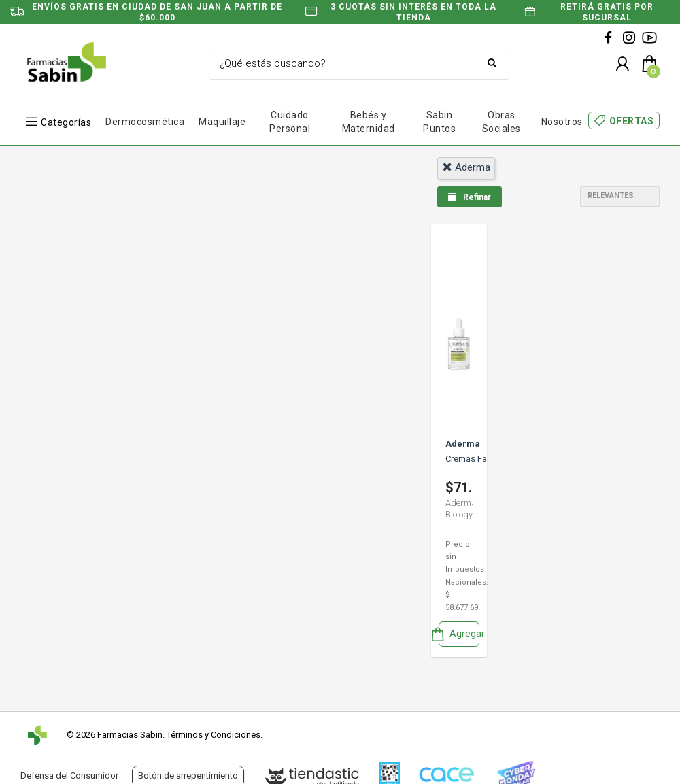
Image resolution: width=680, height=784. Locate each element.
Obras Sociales (502, 122)
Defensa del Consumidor (69, 776)
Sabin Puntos (439, 122)
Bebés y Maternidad (369, 122)
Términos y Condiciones (214, 735)
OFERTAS (632, 121)
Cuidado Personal (290, 122)
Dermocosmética (145, 122)
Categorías (66, 122)
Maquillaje (222, 122)
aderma (466, 167)
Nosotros (562, 122)
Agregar (459, 634)
